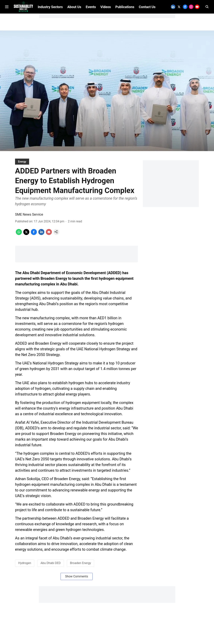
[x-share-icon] (26, 237)
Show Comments (77, 579)
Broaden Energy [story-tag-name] (81, 566)
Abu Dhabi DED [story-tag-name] (51, 566)
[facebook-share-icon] (34, 237)
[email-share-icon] (49, 237)
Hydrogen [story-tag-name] (25, 566)
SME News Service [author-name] (29, 217)
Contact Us (147, 27)
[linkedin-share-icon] (41, 237)
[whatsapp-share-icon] (19, 237)
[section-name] (22, 165)
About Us (74, 27)
